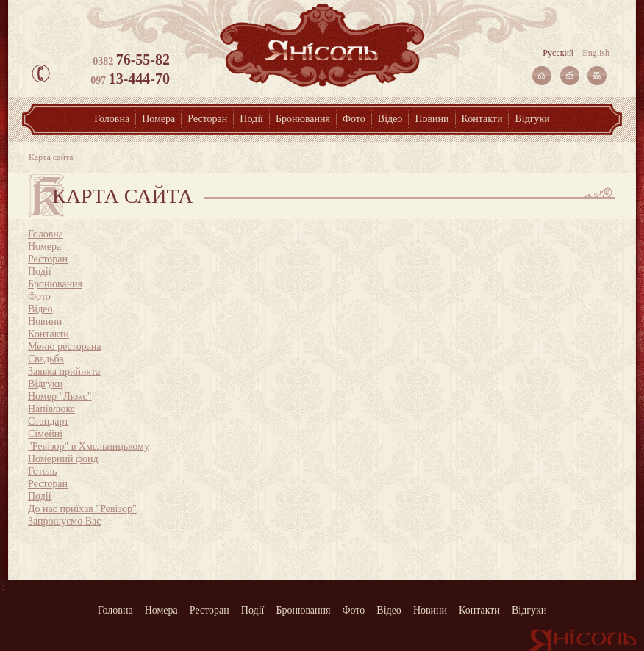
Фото (354, 119)
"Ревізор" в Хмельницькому (89, 446)
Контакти (482, 119)
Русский (558, 53)
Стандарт (48, 421)
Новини (432, 119)
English (596, 53)
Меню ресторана (65, 346)
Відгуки (532, 119)
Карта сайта (597, 76)
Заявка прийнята (64, 371)
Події (251, 119)
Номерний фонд (63, 459)
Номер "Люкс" (60, 396)
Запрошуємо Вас (64, 521)
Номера (158, 119)
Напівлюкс (51, 409)
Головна (112, 119)
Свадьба (46, 359)
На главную (542, 76)
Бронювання (303, 119)
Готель (42, 471)
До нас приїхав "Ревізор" (82, 509)
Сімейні (45, 434)
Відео (390, 119)
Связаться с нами (570, 76)
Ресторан (207, 119)
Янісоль (322, 45)
